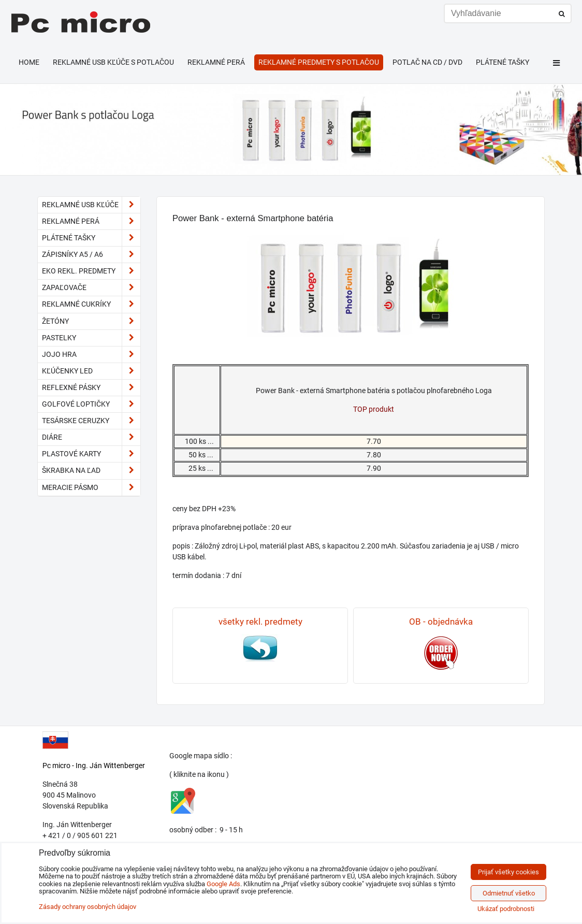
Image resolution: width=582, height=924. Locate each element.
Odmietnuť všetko (509, 893)
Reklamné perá (216, 62)
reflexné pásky (91, 388)
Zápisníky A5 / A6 (91, 255)
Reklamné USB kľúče (91, 205)
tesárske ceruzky (91, 421)
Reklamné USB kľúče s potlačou (113, 62)
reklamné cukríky (91, 304)
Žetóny (91, 321)
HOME (29, 62)
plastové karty (91, 454)
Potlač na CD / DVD (427, 62)
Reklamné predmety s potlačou (319, 62)
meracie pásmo (91, 488)
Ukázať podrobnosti (506, 909)
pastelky (91, 338)
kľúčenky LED (91, 371)
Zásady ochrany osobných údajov (88, 907)
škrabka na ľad (91, 471)
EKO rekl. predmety (91, 271)
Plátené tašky (503, 62)
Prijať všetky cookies (508, 872)
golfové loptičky (91, 404)
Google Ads (223, 884)
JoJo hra (91, 355)
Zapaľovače (91, 288)
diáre (91, 437)
